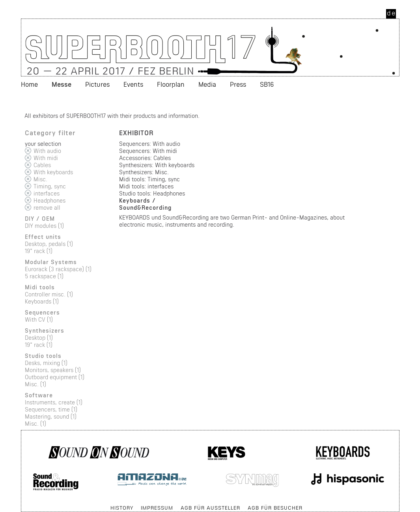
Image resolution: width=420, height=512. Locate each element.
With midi (46, 158)
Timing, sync (50, 186)
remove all (47, 208)
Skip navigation (21, 504)
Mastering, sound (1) (51, 416)
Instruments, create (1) (54, 402)
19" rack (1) (39, 251)
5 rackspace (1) (44, 276)
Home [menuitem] (29, 84)
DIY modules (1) (44, 226)
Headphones (49, 200)
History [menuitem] (122, 508)
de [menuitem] (391, 13)
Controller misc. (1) (49, 294)
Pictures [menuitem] (97, 84)
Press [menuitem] (238, 84)
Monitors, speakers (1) (53, 370)
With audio (47, 151)
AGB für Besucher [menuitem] (275, 508)
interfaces (47, 193)
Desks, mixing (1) (46, 363)
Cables (42, 165)
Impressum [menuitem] (157, 508)
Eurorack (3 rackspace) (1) (58, 269)
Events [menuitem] (133, 84)
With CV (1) (39, 319)
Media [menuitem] (207, 84)
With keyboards (53, 172)
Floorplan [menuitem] (171, 84)
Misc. (40, 179)
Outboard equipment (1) (55, 377)
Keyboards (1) (42, 301)
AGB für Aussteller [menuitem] (210, 508)
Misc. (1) (35, 384)
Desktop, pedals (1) (49, 244)
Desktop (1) (39, 338)
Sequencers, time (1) (51, 409)
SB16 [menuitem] (267, 84)
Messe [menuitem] (62, 84)
